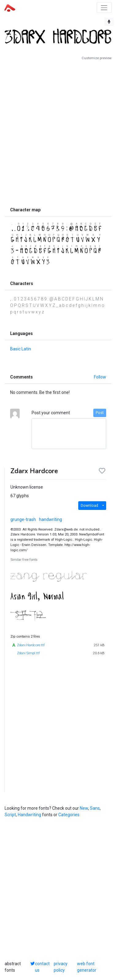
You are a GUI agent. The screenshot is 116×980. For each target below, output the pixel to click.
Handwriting (29, 815)
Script (10, 815)
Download (89, 506)
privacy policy (61, 967)
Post (100, 413)
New (84, 808)
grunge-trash (23, 519)
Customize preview (97, 58)
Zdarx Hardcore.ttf (31, 645)
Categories (69, 815)
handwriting (50, 519)
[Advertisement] (58, 132)
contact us (42, 967)
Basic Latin (21, 349)
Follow (100, 377)
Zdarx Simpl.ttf (28, 653)
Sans (95, 808)
